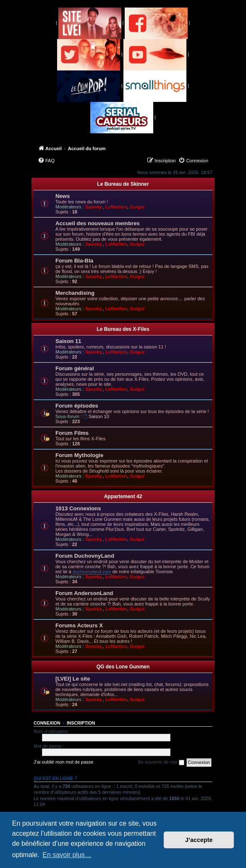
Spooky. (94, 207)
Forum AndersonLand (84, 593)
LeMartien (116, 207)
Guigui (137, 207)
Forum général (75, 368)
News (63, 196)
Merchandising (75, 293)
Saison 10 (96, 416)
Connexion (47, 723)
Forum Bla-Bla (74, 261)
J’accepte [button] (199, 840)
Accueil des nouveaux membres (98, 223)
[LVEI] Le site (73, 679)
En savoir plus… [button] (67, 855)
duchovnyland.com (92, 572)
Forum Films (72, 433)
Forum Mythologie (79, 455)
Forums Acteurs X (79, 625)
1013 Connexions (78, 508)
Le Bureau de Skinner (123, 184)
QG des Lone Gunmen (123, 667)
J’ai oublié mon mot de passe (63, 762)
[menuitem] (46, 161)
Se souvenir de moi (161, 762)
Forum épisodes (77, 406)
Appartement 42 (123, 496)
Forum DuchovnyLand (85, 556)
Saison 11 (68, 341)
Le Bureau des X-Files (123, 329)
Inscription (81, 723)
